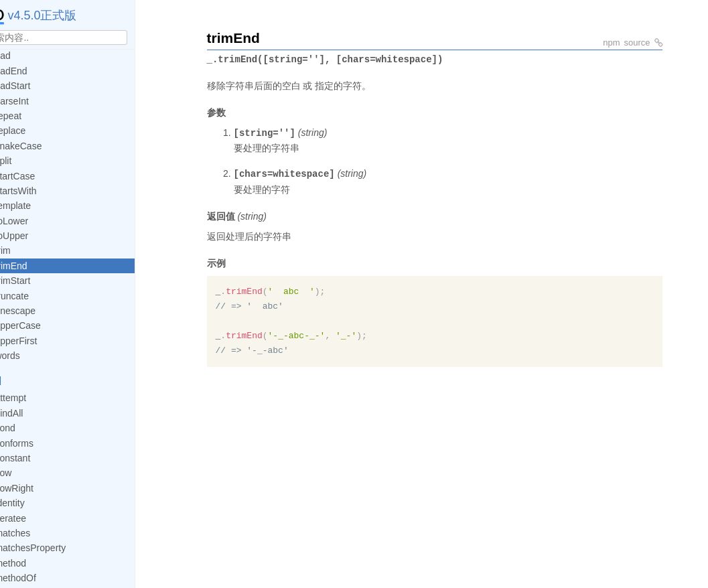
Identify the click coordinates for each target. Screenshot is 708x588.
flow (28, 473)
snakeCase (44, 146)
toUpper (37, 236)
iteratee (36, 518)
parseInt (37, 101)
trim (28, 250)
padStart (38, 86)
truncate (37, 296)
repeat (33, 116)
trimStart (38, 281)
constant (38, 458)
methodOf (41, 578)
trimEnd (36, 266)
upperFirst (41, 341)
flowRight (40, 488)
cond (30, 428)
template (38, 206)
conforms (40, 443)
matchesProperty (56, 548)
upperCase (43, 325)
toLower (37, 221)
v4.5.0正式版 (55, 15)
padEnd (36, 71)
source (637, 43)
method (36, 563)
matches (38, 533)
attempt (36, 398)
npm (611, 43)
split (28, 161)
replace (36, 131)
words (32, 356)
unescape (41, 311)
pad (28, 56)
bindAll (34, 413)
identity (35, 503)
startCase (40, 176)
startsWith (41, 191)
